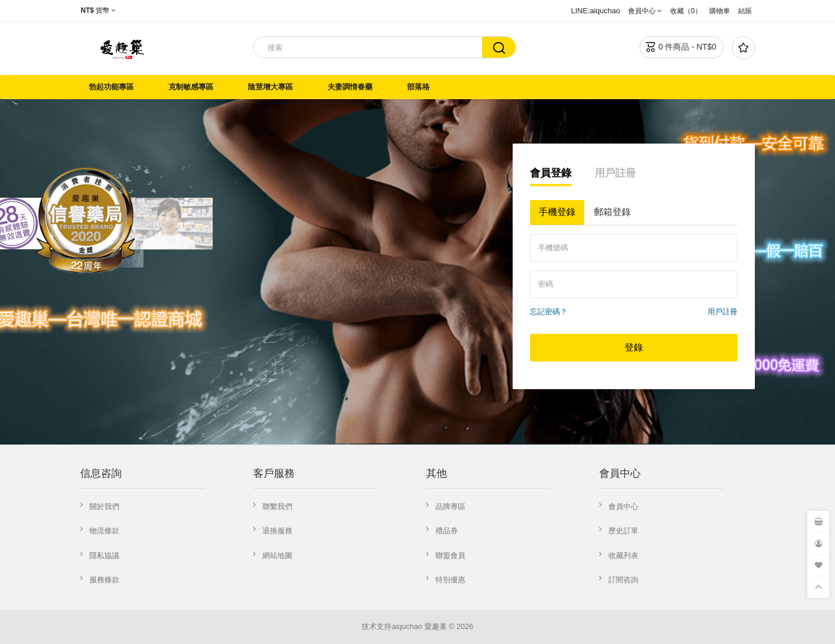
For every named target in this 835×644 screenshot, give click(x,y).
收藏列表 (623, 556)
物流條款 (104, 531)
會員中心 (623, 506)
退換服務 (277, 531)
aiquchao (407, 626)
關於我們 (104, 506)
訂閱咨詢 (623, 580)
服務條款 (104, 580)
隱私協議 (104, 556)
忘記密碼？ (549, 312)
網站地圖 (277, 556)
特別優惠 (450, 580)
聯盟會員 (450, 556)
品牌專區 (450, 506)
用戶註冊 (615, 173)
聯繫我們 (277, 506)
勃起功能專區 (111, 87)
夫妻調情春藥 (350, 87)
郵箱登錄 (612, 212)
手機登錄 (557, 212)
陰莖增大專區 (270, 87)
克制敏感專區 (191, 87)
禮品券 (447, 531)
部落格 (418, 87)
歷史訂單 (623, 531)
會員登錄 (551, 173)
